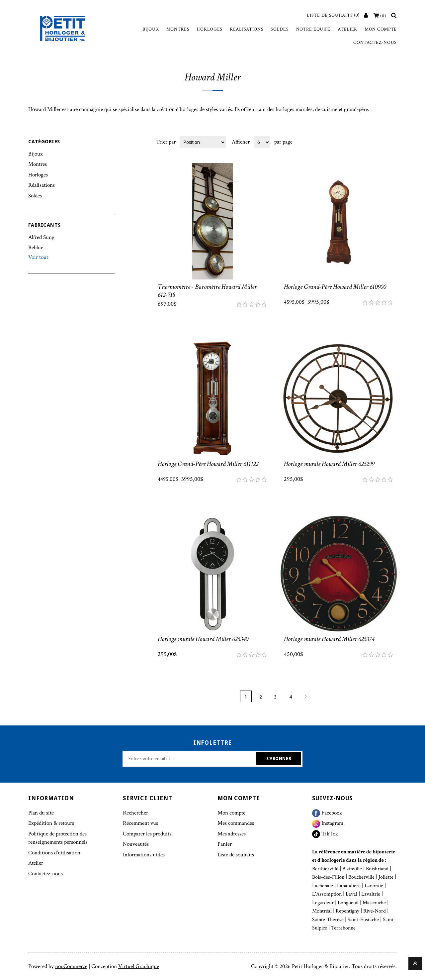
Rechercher (135, 813)
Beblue (36, 248)
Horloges (210, 29)
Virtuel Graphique (139, 966)
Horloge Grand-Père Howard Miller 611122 (208, 464)
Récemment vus (140, 823)
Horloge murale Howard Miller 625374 (329, 639)
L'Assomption (327, 894)
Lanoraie (374, 886)
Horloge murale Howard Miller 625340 (203, 639)
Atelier (347, 29)
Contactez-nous (375, 43)
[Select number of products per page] (262, 142)
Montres (178, 29)
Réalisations (247, 29)
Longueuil (348, 903)
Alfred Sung (41, 237)
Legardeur (323, 903)
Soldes (280, 29)
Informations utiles (144, 855)
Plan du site (41, 813)
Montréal (322, 911)
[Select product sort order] (203, 142)
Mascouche (374, 903)
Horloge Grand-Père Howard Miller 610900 (335, 287)
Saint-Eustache (363, 920)
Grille (379, 142)
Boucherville (361, 877)
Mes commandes (236, 823)
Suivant (306, 696)
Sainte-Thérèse (328, 920)
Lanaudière (349, 886)
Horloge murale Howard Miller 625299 (329, 464)
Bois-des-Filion (328, 877)
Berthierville (325, 869)
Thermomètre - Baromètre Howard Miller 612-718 (207, 291)
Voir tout (38, 257)
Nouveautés (136, 844)
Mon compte (381, 29)
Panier (225, 844)
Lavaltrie (371, 894)
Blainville (352, 869)
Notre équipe (313, 29)
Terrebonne (343, 928)
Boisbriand (377, 869)
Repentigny (347, 911)
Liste (391, 142)
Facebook (327, 813)
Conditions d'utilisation (54, 853)
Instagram (328, 823)
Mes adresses (232, 834)
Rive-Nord (375, 911)
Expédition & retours (51, 823)
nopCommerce (71, 966)
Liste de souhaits (236, 855)
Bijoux (151, 29)
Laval (351, 894)
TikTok (325, 834)
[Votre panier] (380, 16)
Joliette (386, 877)
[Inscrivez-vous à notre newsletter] (190, 759)
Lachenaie (323, 886)
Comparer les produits (147, 834)
